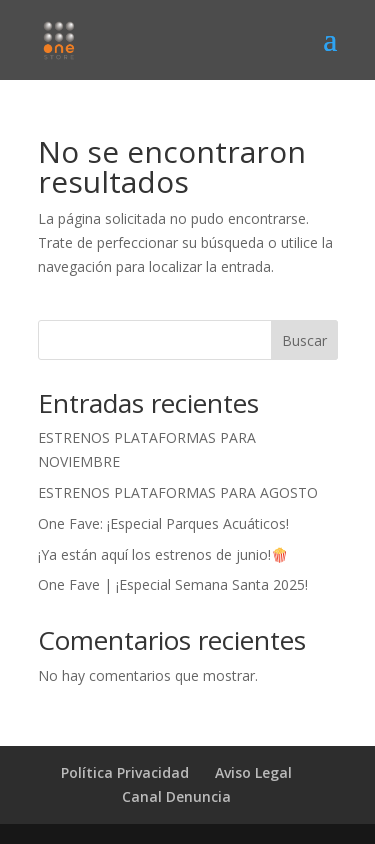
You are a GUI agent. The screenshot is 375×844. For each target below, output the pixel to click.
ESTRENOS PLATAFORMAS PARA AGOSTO (178, 492)
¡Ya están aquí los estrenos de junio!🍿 (163, 554)
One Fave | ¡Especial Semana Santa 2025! (173, 584)
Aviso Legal (253, 772)
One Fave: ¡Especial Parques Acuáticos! (163, 523)
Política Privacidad (125, 772)
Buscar (304, 340)
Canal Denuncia (176, 796)
